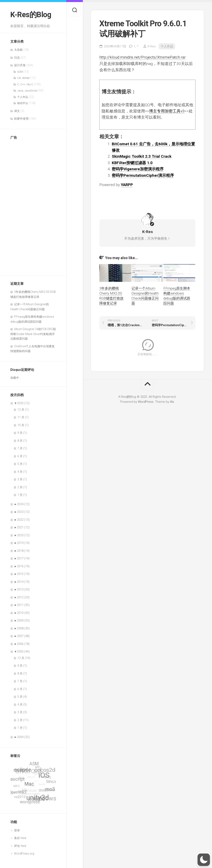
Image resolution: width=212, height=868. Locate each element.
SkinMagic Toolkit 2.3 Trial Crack (142, 156)
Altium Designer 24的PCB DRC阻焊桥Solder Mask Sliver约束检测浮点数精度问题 (33, 334)
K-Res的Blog (31, 15)
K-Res (152, 46)
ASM (20, 72)
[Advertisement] (27, 205)
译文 (17, 111)
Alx (172, 402)
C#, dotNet (23, 78)
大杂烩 (18, 50)
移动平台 (23, 103)
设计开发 (20, 65)
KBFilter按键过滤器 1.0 (132, 163)
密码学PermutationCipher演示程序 (143, 175)
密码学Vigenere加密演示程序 (138, 169)
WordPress (146, 402)
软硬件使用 (21, 119)
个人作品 (23, 97)
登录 (17, 830)
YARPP (127, 185)
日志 (17, 58)
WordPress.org (24, 854)
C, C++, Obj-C (25, 84)
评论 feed (20, 846)
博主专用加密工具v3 (167, 111)
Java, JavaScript (27, 91)
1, (136, 46)
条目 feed (20, 838)
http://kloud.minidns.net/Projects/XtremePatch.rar (143, 57)
